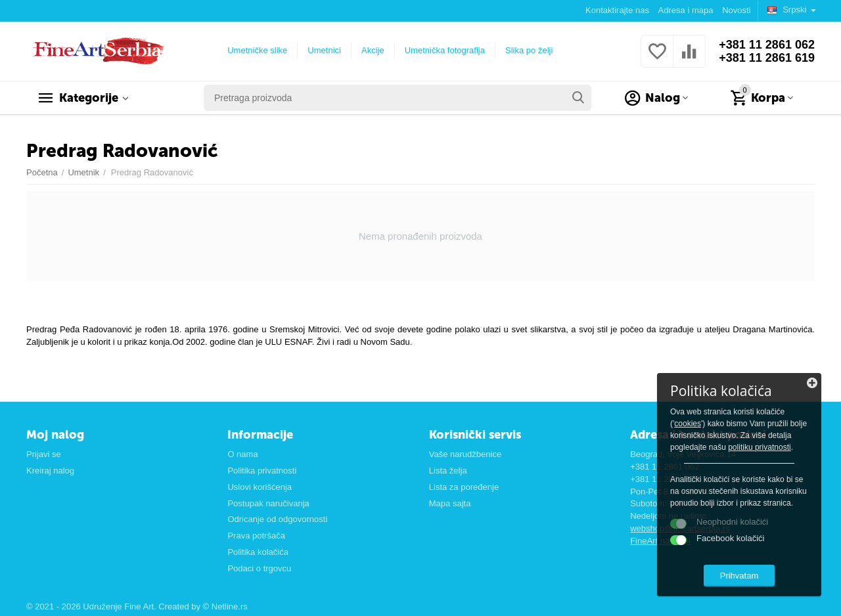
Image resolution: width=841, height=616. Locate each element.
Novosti (736, 10)
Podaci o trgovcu (259, 568)
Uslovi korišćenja (260, 487)
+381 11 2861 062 (767, 45)
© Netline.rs (225, 606)
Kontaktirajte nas (617, 10)
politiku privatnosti (760, 447)
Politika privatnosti (262, 471)
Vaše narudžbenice (465, 454)
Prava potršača (256, 536)
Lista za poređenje (464, 487)
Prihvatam (739, 576)
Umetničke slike (257, 50)
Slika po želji (529, 50)
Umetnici (324, 50)
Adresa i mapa (686, 10)
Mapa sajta (450, 503)
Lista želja (448, 471)
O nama (242, 454)
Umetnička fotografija (445, 50)
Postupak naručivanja (268, 503)
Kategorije (89, 98)
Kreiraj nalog (50, 471)
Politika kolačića (258, 552)
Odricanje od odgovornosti (277, 519)
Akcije (373, 50)
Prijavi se (44, 454)
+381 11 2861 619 (767, 58)
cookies (688, 424)
